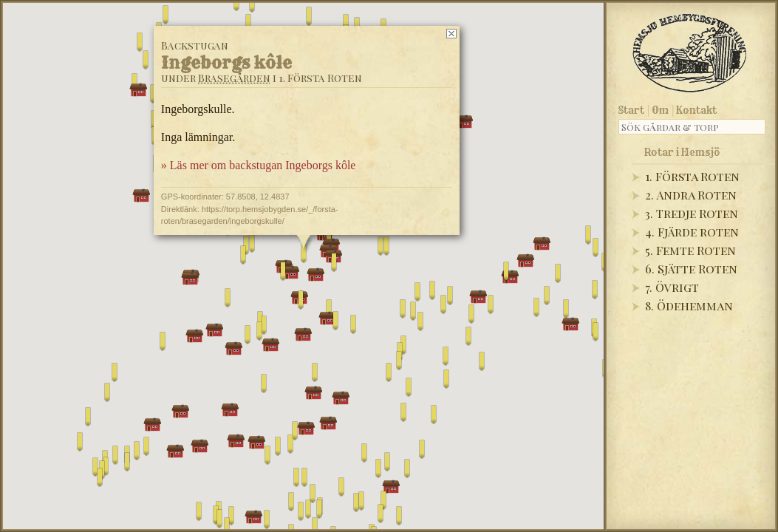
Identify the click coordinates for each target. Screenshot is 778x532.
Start (631, 110)
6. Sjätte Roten (691, 269)
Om (660, 110)
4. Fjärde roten (692, 232)
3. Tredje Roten (692, 213)
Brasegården (233, 78)
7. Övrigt (672, 287)
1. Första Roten (692, 176)
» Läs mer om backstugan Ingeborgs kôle (258, 165)
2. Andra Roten (691, 195)
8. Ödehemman (689, 306)
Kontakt (696, 110)
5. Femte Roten (690, 250)
